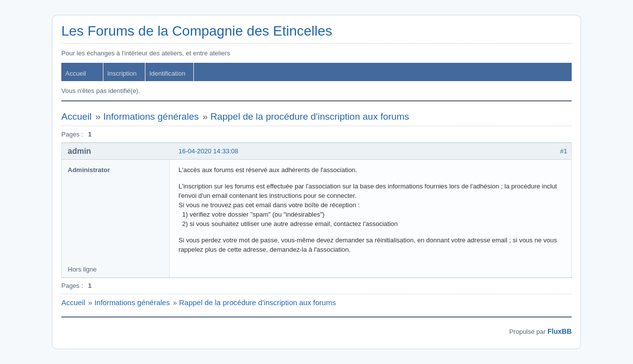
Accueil (76, 73)
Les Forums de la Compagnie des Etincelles (197, 31)
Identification (167, 73)
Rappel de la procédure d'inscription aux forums (310, 116)
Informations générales (151, 116)
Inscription (122, 73)
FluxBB (560, 331)
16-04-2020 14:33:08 (208, 151)
